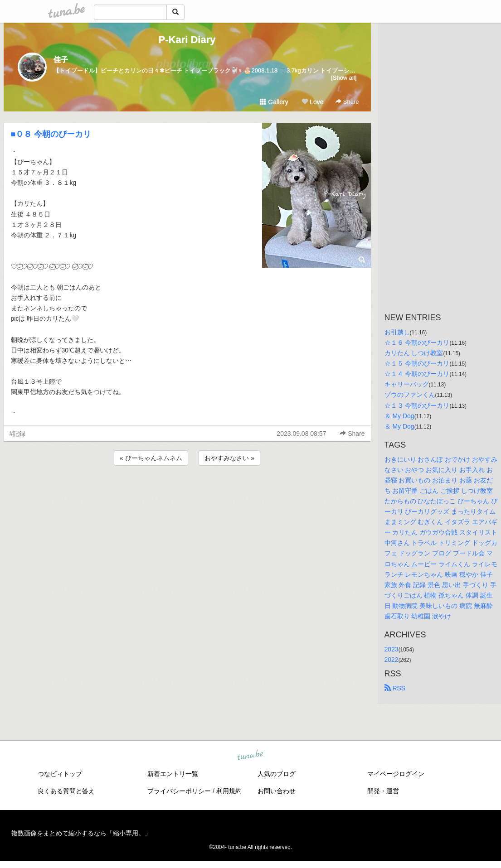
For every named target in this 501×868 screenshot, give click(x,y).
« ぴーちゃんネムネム (151, 458)
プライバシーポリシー (179, 791)
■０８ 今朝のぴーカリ (51, 134)
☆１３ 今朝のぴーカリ (417, 405)
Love (312, 102)
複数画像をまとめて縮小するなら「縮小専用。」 (81, 833)
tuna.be (250, 756)
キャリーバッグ (407, 384)
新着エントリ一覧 (173, 774)
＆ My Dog (399, 416)
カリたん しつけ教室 (414, 353)
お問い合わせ (277, 791)
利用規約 (229, 791)
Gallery (274, 102)
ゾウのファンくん (410, 395)
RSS (395, 688)
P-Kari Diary (187, 40)
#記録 (18, 434)
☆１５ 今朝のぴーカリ (417, 363)
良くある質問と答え (66, 791)
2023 (392, 649)
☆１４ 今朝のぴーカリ (417, 374)
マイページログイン (396, 774)
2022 (392, 660)
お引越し (397, 332)
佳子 (61, 60)
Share (347, 102)
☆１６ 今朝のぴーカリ (417, 342)
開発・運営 (383, 791)
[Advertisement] (187, 492)
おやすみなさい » (229, 458)
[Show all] (344, 78)
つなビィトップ (60, 774)
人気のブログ (277, 774)
